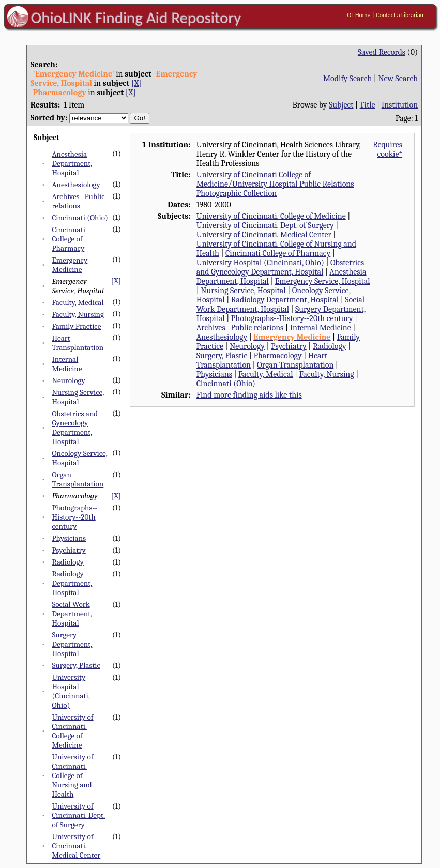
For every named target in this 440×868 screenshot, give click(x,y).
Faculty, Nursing (78, 314)
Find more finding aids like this (249, 395)
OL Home (359, 15)
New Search (398, 79)
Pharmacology (277, 356)
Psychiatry (69, 550)
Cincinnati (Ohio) (80, 218)
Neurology (68, 380)
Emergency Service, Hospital (323, 281)
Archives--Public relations (78, 201)
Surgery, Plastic (76, 665)
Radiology (67, 562)
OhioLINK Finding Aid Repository (136, 18)
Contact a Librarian (400, 15)
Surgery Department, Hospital (72, 644)
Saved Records (382, 52)
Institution (400, 105)
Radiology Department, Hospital (72, 583)
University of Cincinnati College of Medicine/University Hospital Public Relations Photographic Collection (275, 184)
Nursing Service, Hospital (78, 397)
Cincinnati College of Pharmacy (68, 239)
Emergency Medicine (70, 265)
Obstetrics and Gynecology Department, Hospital (75, 428)
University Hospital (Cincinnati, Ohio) (71, 691)
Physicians (69, 538)
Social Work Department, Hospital (72, 614)
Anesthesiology (76, 185)
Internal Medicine (67, 364)
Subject (341, 105)
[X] (136, 83)
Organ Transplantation (78, 479)
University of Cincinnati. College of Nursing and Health (72, 775)
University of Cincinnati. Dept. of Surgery (78, 815)
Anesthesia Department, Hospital (72, 163)
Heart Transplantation (78, 343)
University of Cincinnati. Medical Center (76, 846)
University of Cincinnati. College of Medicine (72, 731)
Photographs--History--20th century (74, 517)
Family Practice (76, 326)
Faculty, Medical (78, 302)
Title (368, 105)
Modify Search (347, 79)
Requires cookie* (388, 149)
